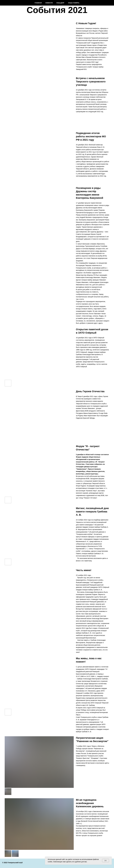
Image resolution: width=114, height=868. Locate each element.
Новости (49, 3)
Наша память (74, 3)
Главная (38, 3)
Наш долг (60, 3)
